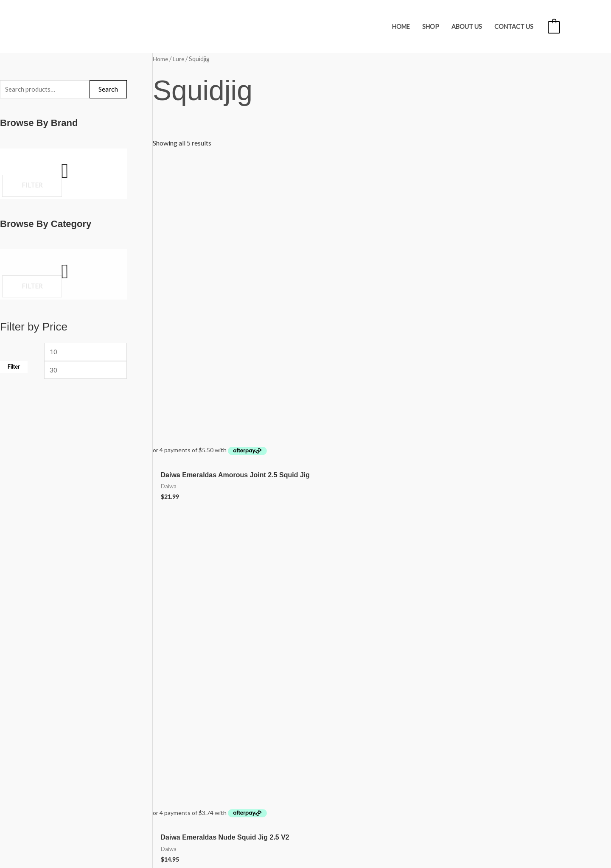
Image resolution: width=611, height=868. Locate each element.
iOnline (550, 832)
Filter (14, 370)
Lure (180, 59)
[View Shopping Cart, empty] (554, 27)
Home (401, 27)
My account (68, 756)
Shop (431, 27)
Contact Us (514, 27)
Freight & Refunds (77, 718)
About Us (467, 27)
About (60, 731)
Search (108, 90)
